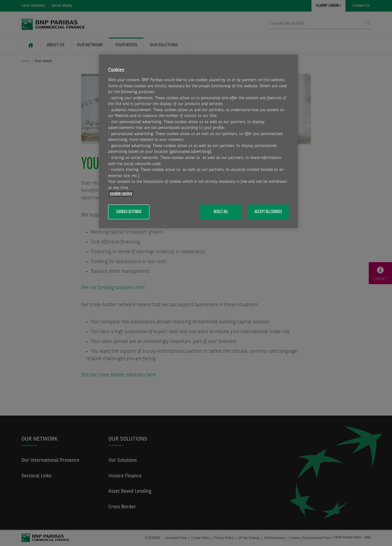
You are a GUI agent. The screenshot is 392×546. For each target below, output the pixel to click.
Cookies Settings (129, 212)
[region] (198, 141)
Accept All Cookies (268, 212)
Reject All (221, 212)
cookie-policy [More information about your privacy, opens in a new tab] (121, 194)
